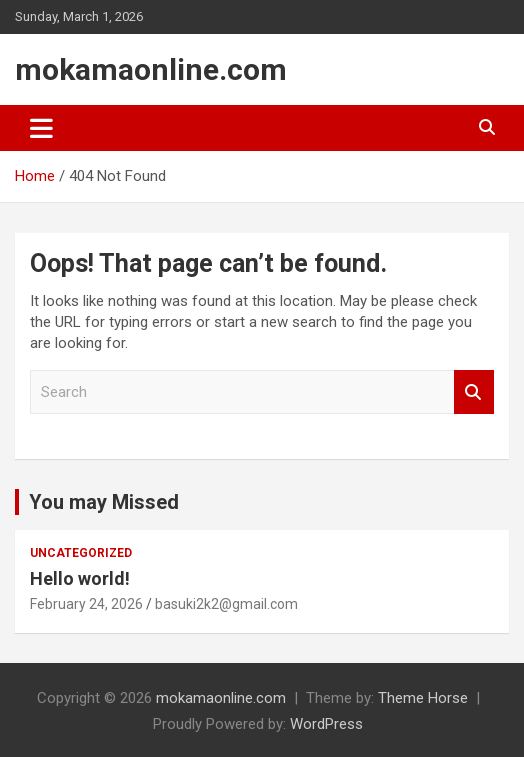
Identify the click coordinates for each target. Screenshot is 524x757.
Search (474, 392)
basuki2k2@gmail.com (226, 604)
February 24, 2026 (86, 604)
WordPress (326, 724)
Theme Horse (423, 698)
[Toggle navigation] (41, 128)
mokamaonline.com (151, 69)
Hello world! (80, 578)
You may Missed (104, 502)
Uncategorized (81, 553)
